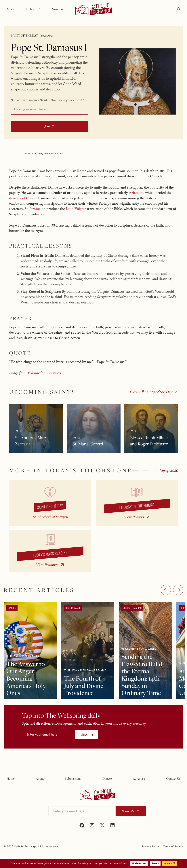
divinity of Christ (22, 198)
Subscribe (128, 811)
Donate (107, 778)
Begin (85, 734)
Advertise (139, 778)
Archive (35, 9)
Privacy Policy (150, 846)
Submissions (73, 778)
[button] (179, 9)
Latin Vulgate (76, 209)
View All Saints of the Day (151, 392)
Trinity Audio (43, 154)
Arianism (136, 193)
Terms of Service (173, 846)
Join (47, 126)
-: (166, 590)
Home (11, 778)
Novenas (57, 9)
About (10, 9)
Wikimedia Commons (44, 373)
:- (178, 590)
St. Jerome (33, 209)
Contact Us (173, 778)
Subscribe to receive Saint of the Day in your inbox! (46, 100)
